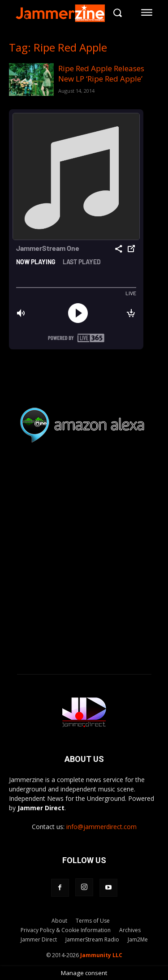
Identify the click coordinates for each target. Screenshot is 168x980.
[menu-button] (147, 13)
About (59, 921)
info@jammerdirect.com (101, 827)
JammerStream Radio (92, 939)
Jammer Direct (39, 939)
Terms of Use (93, 921)
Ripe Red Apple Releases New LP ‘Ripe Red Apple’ (101, 73)
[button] (117, 12)
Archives (130, 930)
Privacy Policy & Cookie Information (66, 930)
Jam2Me (138, 939)
